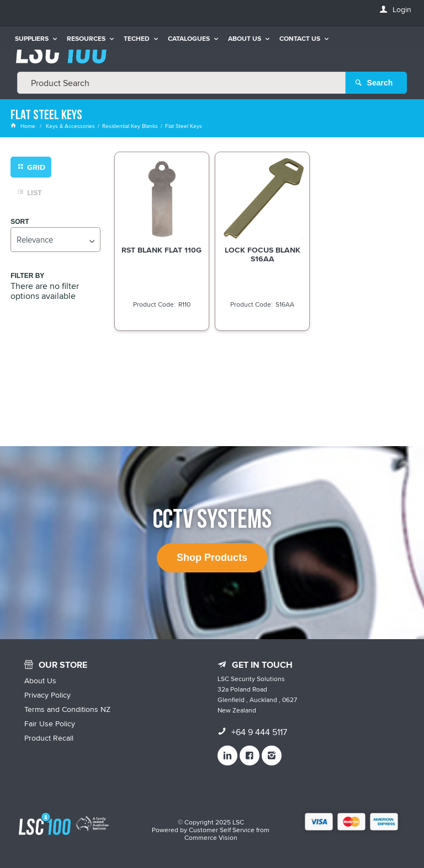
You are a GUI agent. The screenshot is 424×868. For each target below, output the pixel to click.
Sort (20, 222)
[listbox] (55, 240)
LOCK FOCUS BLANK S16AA (263, 254)
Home (24, 126)
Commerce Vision (211, 837)
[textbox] (181, 83)
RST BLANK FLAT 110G (161, 250)
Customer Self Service (222, 830)
